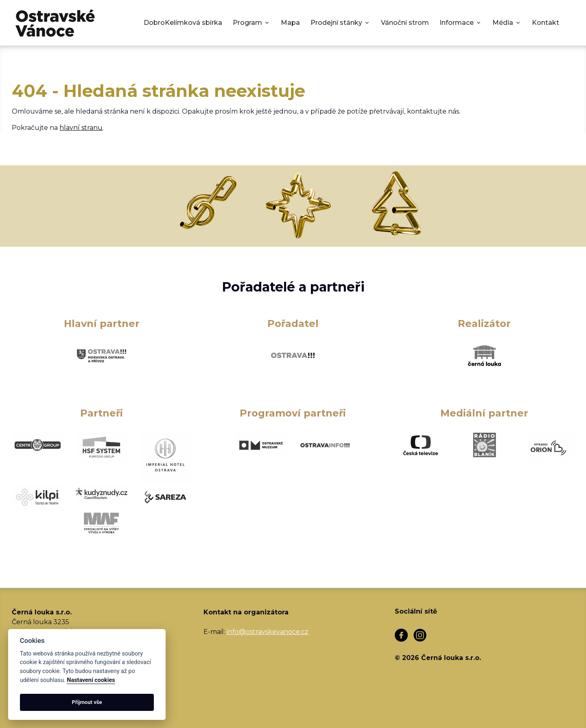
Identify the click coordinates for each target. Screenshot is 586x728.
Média (503, 23)
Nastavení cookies (91, 680)
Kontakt (546, 23)
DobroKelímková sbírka (183, 23)
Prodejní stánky (336, 23)
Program (247, 23)
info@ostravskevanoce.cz (268, 632)
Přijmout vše (87, 702)
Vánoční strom (405, 23)
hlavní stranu (81, 128)
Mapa (290, 23)
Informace (457, 23)
